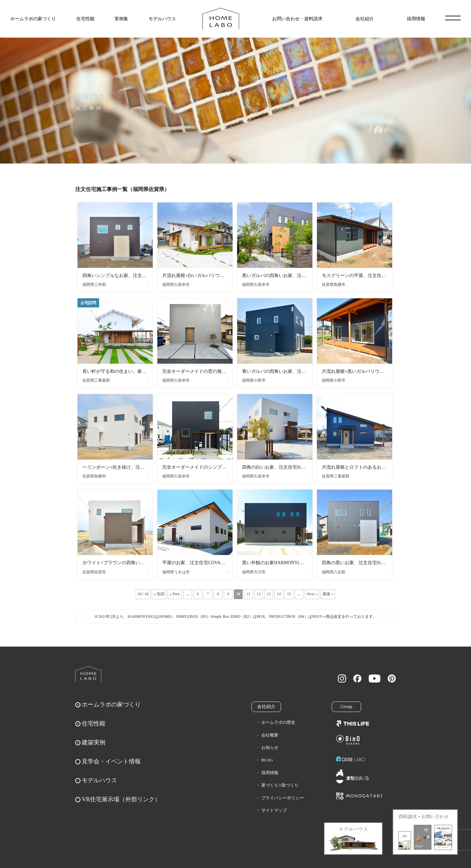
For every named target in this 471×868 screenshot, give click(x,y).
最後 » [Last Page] (328, 594)
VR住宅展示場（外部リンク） (121, 799)
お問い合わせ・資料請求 (297, 19)
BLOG (267, 760)
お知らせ (270, 747)
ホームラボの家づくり (33, 19)
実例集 (121, 19)
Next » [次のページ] (312, 594)
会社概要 (270, 735)
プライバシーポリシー (283, 798)
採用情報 (416, 19)
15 (289, 594)
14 (279, 594)
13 (269, 594)
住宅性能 (85, 19)
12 (259, 594)
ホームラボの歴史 (278, 722)
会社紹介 (365, 19)
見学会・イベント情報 (111, 761)
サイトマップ (274, 810)
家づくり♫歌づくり (280, 785)
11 (249, 594)
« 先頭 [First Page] (159, 594)
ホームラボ (88, 674)
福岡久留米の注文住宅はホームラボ (221, 19)
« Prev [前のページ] (175, 594)
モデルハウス (162, 19)
